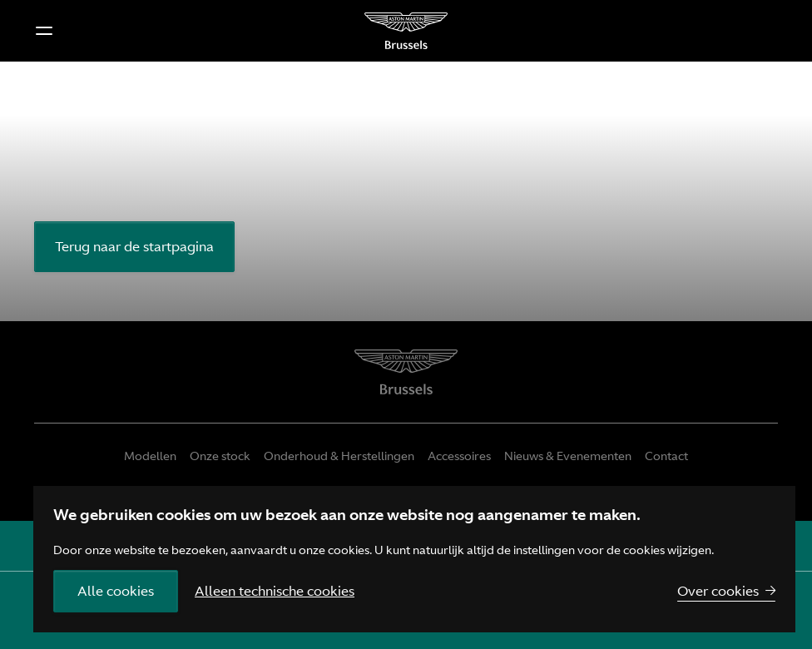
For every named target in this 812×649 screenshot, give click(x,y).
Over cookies (718, 591)
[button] (44, 31)
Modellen (150, 456)
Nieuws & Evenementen (568, 456)
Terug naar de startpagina (134, 246)
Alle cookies (116, 591)
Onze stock (220, 456)
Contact (666, 456)
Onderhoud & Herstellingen (339, 456)
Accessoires (459, 456)
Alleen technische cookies (275, 591)
